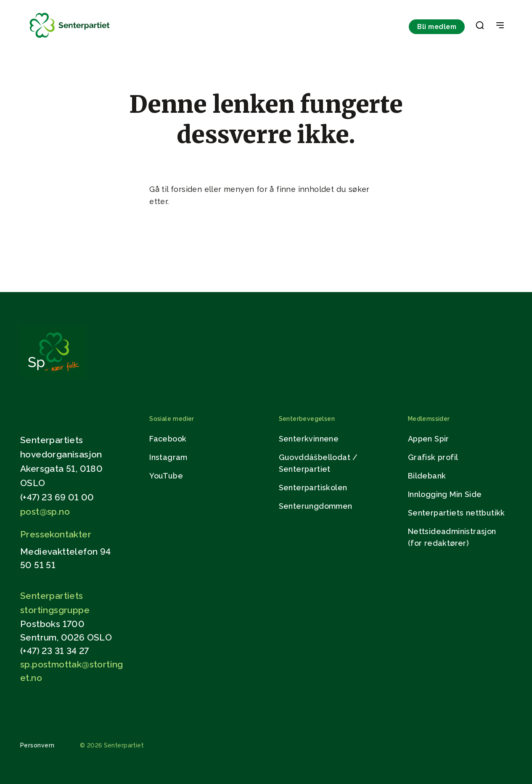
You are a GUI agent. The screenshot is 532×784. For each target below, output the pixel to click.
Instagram (168, 457)
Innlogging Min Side (445, 494)
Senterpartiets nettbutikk (457, 513)
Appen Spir (429, 439)
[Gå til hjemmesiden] (53, 376)
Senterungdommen (316, 506)
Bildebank (427, 476)
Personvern (37, 745)
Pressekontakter (56, 534)
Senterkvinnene (309, 439)
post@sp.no (45, 512)
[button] (480, 27)
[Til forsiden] (70, 38)
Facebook (168, 439)
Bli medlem (437, 27)
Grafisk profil (433, 457)
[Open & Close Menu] (500, 26)
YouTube (166, 476)
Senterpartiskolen (313, 488)
